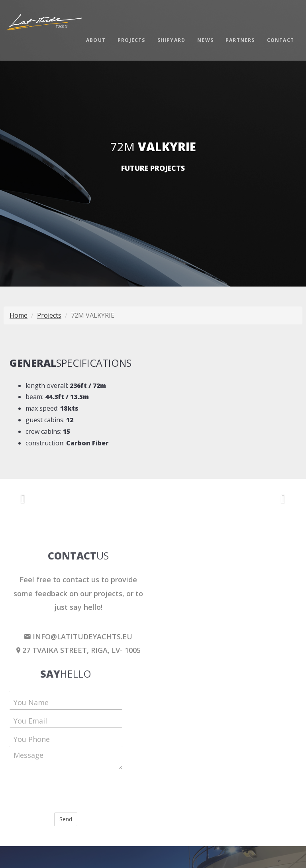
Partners (240, 40)
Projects (131, 40)
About (96, 40)
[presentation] (70, 791)
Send (66, 819)
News (205, 40)
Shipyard (172, 40)
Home (19, 315)
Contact (280, 40)
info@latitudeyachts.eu (78, 637)
